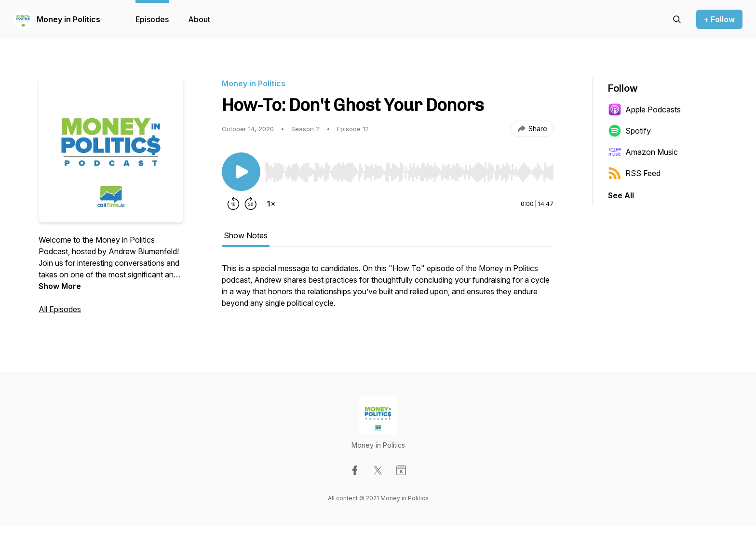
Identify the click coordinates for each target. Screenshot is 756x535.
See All (621, 195)
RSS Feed (634, 173)
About (199, 19)
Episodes (152, 19)
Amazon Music (643, 152)
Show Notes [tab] (246, 235)
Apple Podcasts (644, 110)
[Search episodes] (677, 19)
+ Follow (719, 19)
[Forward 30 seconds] (251, 204)
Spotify (629, 131)
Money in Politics (68, 19)
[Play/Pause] (241, 172)
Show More (60, 286)
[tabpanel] (388, 290)
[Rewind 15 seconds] (233, 204)
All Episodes (60, 309)
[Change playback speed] (271, 204)
